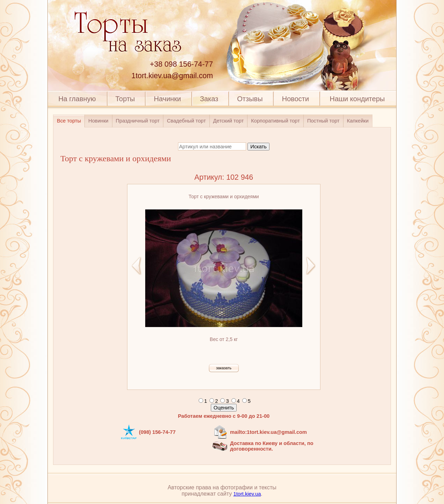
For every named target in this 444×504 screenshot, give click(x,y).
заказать (224, 368)
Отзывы (250, 99)
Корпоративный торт (275, 121)
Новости (295, 99)
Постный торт (323, 121)
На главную (77, 99)
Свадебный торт (186, 121)
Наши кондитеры (357, 99)
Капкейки (358, 121)
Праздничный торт (138, 121)
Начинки (168, 99)
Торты (125, 99)
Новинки (98, 121)
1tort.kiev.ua (247, 494)
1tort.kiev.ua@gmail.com (172, 76)
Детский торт (229, 121)
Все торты (69, 121)
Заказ (209, 99)
